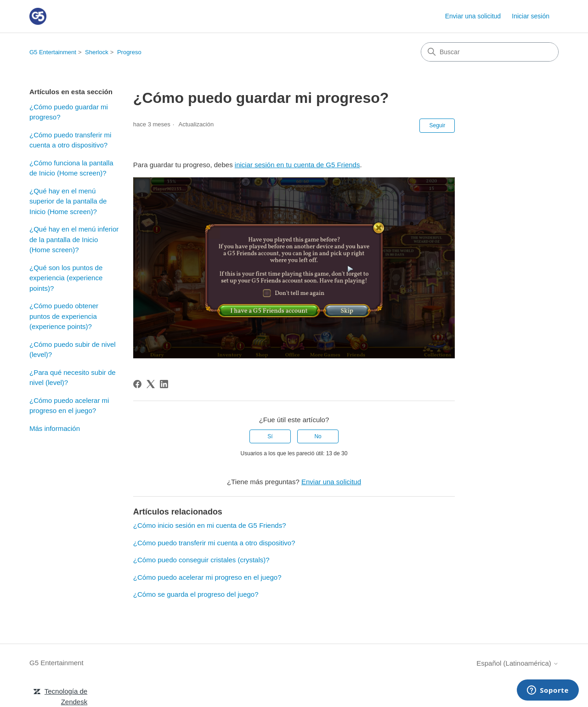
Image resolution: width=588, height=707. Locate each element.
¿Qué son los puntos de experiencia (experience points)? (66, 278)
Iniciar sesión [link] (531, 16)
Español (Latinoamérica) (517, 663)
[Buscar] (490, 52)
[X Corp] (151, 384)
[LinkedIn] (164, 384)
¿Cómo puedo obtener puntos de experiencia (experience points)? (64, 316)
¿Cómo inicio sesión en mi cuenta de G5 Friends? (210, 525)
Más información (55, 428)
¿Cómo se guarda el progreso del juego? (196, 594)
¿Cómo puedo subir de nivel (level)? (73, 350)
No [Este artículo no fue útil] (318, 436)
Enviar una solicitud (473, 16)
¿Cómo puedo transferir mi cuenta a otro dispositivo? (70, 140)
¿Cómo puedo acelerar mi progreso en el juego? (69, 406)
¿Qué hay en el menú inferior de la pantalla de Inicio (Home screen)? (74, 239)
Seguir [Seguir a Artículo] (437, 125)
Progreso (129, 52)
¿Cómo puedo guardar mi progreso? (69, 112)
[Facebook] (137, 384)
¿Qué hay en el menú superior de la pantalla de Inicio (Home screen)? (68, 201)
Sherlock (97, 52)
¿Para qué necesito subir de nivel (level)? (73, 378)
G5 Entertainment (53, 52)
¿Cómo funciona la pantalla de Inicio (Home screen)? (71, 168)
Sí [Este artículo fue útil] (270, 436)
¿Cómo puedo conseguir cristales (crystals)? (201, 560)
